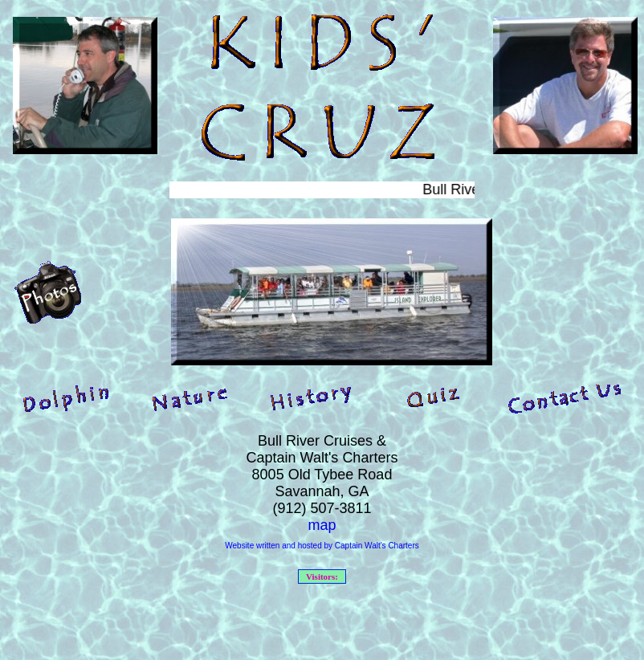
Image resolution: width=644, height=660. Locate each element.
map (322, 525)
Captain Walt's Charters (377, 546)
